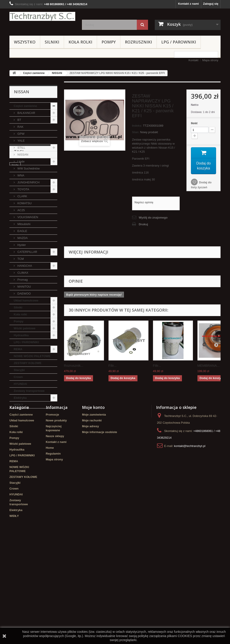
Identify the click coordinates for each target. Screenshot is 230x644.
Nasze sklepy (55, 536)
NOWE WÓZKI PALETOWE (32, 356)
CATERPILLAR (27, 252)
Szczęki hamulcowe (25, 462)
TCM (20, 259)
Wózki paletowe (25, 328)
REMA (18, 349)
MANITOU (24, 287)
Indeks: (137, 126)
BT (19, 120)
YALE (21, 141)
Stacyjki (19, 370)
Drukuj (143, 224)
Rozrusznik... (74, 365)
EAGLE (22, 231)
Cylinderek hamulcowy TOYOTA (28, 471)
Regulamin (53, 553)
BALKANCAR (26, 113)
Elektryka (20, 398)
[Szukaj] (142, 25)
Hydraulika (21, 335)
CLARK (22, 196)
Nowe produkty (56, 520)
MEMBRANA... (209, 365)
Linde (21, 162)
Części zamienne (34, 73)
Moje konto (93, 507)
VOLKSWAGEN (27, 217)
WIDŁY (18, 405)
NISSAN (57, 73)
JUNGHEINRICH (28, 182)
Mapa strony (210, 60)
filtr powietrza (21, 449)
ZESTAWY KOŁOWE (28, 363)
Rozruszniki (138, 42)
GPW (21, 134)
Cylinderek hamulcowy (28, 442)
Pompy (109, 42)
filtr (51, 442)
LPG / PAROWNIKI (179, 42)
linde (15, 435)
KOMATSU (24, 203)
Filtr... (113, 365)
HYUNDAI (20, 384)
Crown (18, 377)
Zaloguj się (211, 4)
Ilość (194, 123)
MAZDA (22, 238)
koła (32, 456)
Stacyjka (42, 449)
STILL (21, 148)
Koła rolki (80, 42)
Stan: (136, 132)
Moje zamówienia (94, 514)
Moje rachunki (92, 520)
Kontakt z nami (188, 4)
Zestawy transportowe (29, 391)
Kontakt (193, 60)
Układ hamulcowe (26, 300)
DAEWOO (24, 294)
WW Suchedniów (28, 168)
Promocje (52, 514)
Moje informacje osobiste (100, 532)
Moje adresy (90, 526)
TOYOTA (23, 189)
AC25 (21, 210)
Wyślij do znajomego (153, 218)
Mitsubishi (23, 224)
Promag (22, 280)
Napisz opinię (144, 202)
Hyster (21, 245)
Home (50, 548)
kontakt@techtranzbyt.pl (190, 546)
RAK (20, 127)
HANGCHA (24, 266)
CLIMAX (22, 273)
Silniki (52, 42)
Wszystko (25, 42)
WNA (20, 175)
